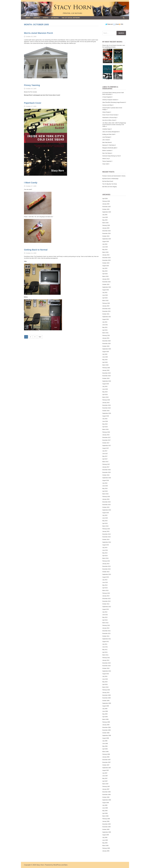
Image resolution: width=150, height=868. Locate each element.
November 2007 (106, 762)
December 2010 (106, 663)
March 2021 (105, 333)
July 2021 (105, 322)
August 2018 (106, 416)
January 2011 (106, 660)
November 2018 (106, 408)
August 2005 (106, 835)
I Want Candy (31, 183)
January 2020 (106, 370)
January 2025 (106, 228)
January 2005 (106, 851)
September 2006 (107, 800)
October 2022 (106, 284)
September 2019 (107, 381)
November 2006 (106, 795)
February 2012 (106, 625)
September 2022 (107, 287)
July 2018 (105, 419)
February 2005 (106, 848)
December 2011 (106, 631)
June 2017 (105, 454)
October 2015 (106, 507)
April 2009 (105, 717)
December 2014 (106, 534)
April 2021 (105, 330)
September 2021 (107, 317)
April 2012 (105, 620)
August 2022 (106, 290)
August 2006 (106, 803)
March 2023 (105, 276)
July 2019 (105, 386)
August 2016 (106, 480)
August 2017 (106, 448)
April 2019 (105, 395)
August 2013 (106, 577)
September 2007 (107, 768)
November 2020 (106, 344)
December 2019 (106, 373)
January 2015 (106, 531)
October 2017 (106, 443)
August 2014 (106, 545)
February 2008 (106, 754)
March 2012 (105, 623)
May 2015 (105, 521)
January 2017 (106, 467)
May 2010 (105, 682)
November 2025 (106, 207)
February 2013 (106, 593)
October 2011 (106, 636)
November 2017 (106, 440)
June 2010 (105, 679)
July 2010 (105, 676)
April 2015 (105, 523)
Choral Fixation (106, 108)
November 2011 (106, 633)
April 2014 (105, 556)
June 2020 (105, 357)
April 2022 (105, 298)
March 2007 (105, 784)
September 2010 (107, 671)
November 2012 (106, 601)
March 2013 (105, 591)
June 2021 (105, 325)
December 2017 (106, 437)
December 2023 (106, 258)
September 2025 (107, 212)
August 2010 (106, 674)
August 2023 (106, 266)
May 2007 (105, 778)
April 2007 (105, 781)
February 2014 (106, 561)
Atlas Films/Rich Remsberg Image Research (114, 102)
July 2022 (105, 293)
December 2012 (106, 599)
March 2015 (105, 526)
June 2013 (105, 582)
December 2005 (106, 824)
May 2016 (105, 489)
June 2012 (105, 615)
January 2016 (106, 499)
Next (40, 337)
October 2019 (106, 378)
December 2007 (106, 760)
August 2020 (106, 352)
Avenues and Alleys (107, 105)
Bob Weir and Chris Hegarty (109, 187)
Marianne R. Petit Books (109, 145)
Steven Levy (106, 159)
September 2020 (107, 349)
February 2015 (106, 529)
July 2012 (105, 612)
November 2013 (106, 569)
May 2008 (105, 746)
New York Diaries (107, 153)
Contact (37, 18)
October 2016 (106, 475)
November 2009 (106, 698)
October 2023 (106, 263)
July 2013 (105, 580)
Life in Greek (106, 140)
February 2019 (106, 400)
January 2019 (106, 403)
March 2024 (105, 252)
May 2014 (105, 553)
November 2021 (106, 311)
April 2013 (105, 588)
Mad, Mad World (107, 142)
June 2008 (105, 744)
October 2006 (106, 797)
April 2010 (105, 684)
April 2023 (105, 274)
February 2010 (106, 690)
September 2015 (107, 510)
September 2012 (107, 607)
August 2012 (106, 609)
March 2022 (105, 301)
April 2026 (105, 199)
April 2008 (105, 749)
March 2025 (105, 223)
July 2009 (105, 709)
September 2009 (107, 703)
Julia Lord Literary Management (110, 132)
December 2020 (106, 341)
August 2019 (106, 384)
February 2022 (106, 303)
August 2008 (106, 738)
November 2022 (106, 282)
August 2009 (106, 706)
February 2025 (106, 225)
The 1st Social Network (71, 18)
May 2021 (105, 327)
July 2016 (105, 483)
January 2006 (106, 821)
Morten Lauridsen (107, 151)
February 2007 (106, 787)
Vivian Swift (105, 164)
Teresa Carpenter (107, 161)
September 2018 (107, 413)
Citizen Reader (106, 112)
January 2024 (106, 255)
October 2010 (106, 668)
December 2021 (106, 309)
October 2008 (106, 733)
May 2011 (105, 650)
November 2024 (106, 233)
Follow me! (109, 24)
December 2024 (106, 231)
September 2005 (107, 832)
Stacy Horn (40, 865)
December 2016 (106, 470)
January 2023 (106, 279)
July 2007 (105, 773)
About (28, 18)
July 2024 (105, 244)
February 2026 (106, 201)
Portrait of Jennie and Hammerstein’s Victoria (114, 176)
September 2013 (107, 574)
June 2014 (105, 550)
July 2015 (105, 515)
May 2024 (105, 250)
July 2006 (105, 805)
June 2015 (105, 518)
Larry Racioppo (106, 137)
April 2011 (105, 652)
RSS (122, 24)
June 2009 (105, 711)
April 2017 (105, 459)
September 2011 (107, 639)
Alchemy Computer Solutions (110, 100)
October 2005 (106, 829)
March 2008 (105, 752)
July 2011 (105, 644)
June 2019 (105, 389)
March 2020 (105, 365)
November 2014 (106, 537)
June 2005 (105, 840)
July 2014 (105, 548)
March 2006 (105, 816)
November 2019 (106, 376)
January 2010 (106, 693)
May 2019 (105, 392)
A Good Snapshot (107, 97)
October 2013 (106, 572)
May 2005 (105, 843)
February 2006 (106, 819)
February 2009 (106, 722)
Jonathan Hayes (107, 129)
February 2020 (106, 368)
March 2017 (105, 462)
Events (46, 18)
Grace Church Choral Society (110, 115)
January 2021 (106, 338)
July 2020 (105, 354)
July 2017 (105, 451)
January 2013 (106, 596)
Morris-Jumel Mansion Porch (38, 33)
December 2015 (106, 502)
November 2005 (106, 827)
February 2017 (106, 464)
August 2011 (106, 642)
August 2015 (106, 513)
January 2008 (106, 757)
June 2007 (105, 776)
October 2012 (106, 604)
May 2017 (105, 456)
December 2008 (106, 727)
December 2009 (106, 695)
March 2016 (105, 494)
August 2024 (106, 242)
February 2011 (106, 658)
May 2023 (105, 271)
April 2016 (105, 491)
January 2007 (106, 789)
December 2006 (106, 792)
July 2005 (105, 838)
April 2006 (105, 813)
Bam (66, 865)
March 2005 (105, 846)
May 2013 (105, 585)
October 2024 (106, 236)
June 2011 (105, 647)
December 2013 (106, 566)
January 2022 (106, 306)
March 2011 (105, 655)
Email (117, 24)
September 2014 (107, 542)
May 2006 (105, 811)
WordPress (57, 865)
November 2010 (106, 666)
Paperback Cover (33, 103)
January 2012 (106, 628)
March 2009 (105, 719)
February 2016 (106, 497)
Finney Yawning (32, 85)
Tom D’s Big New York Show (110, 184)
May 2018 (105, 424)
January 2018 (106, 435)
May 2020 (105, 360)
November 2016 (106, 472)
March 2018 (105, 429)
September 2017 (107, 446)
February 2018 (106, 432)
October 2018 (106, 411)
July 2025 (105, 215)
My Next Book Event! (108, 181)
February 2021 (106, 335)
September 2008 (107, 735)
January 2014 (106, 564)
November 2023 (106, 260)
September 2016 (107, 478)
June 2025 (105, 217)
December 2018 (106, 405)
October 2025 (106, 209)
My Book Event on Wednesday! (110, 179)
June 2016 (105, 486)
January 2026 (106, 204)
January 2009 (106, 725)
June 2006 (105, 808)
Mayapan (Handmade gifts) (109, 148)
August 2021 (106, 319)
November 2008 (106, 730)
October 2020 (106, 346)
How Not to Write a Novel (109, 120)
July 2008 (105, 741)
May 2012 (105, 617)
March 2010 (105, 687)
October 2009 (106, 701)
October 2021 (106, 314)
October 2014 (106, 540)
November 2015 (106, 505)
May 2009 (105, 714)
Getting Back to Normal (36, 250)
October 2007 (106, 765)
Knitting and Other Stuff (108, 134)
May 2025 (105, 220)
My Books (55, 18)
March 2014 (105, 558)
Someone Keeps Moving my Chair (111, 156)
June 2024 (105, 247)
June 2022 (105, 295)
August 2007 (106, 770)
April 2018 (105, 427)
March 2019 (105, 397)
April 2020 (105, 362)
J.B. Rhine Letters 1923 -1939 (110, 123)
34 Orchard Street (107, 93)
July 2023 (105, 268)
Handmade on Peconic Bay (109, 118)
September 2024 (107, 239)
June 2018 (105, 421)
